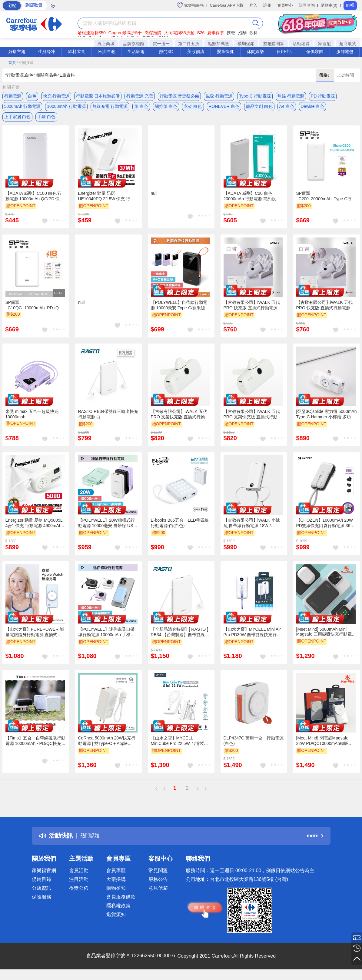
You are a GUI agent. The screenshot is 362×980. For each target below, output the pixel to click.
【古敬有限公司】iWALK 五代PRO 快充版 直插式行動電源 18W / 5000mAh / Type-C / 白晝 (253, 311)
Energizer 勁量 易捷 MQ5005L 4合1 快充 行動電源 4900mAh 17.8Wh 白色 (34, 529)
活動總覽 (301, 44)
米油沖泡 (106, 51)
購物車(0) (329, 5)
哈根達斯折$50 (92, 33)
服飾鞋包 (345, 51)
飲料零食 (77, 51)
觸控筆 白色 (166, 108)
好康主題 (17, 51)
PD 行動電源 (323, 96)
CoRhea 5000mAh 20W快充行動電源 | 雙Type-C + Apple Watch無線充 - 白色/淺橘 (107, 747)
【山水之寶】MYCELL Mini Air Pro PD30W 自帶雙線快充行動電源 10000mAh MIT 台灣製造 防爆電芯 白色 (252, 638)
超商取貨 (348, 44)
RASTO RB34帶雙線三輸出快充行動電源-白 (108, 420)
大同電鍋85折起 (179, 33)
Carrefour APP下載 (227, 5)
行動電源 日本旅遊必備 (98, 96)
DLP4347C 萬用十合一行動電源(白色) (254, 746)
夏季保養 (216, 33)
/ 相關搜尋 (25, 63)
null (154, 199)
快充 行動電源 (56, 96)
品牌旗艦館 (134, 44)
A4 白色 (287, 108)
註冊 (267, 5)
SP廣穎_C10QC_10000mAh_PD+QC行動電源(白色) (34, 311)
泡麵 (242, 33)
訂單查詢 (307, 5)
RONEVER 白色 (224, 108)
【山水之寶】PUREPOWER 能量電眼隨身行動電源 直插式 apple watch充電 (35, 638)
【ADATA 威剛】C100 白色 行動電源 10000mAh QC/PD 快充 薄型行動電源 (35, 202)
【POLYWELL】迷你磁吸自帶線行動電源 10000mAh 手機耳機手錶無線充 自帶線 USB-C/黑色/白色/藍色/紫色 (108, 638)
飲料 (254, 33)
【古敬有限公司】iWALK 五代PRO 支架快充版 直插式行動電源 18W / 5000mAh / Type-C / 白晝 (180, 420)
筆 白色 (141, 108)
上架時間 (345, 75)
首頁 (12, 63)
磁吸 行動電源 (219, 96)
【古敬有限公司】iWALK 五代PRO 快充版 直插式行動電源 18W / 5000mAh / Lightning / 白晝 (326, 311)
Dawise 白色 (313, 108)
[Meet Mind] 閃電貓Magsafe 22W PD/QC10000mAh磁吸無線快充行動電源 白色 (325, 747)
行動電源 (13, 96)
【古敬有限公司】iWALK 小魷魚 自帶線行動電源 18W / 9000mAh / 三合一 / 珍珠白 (252, 529)
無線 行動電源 (291, 96)
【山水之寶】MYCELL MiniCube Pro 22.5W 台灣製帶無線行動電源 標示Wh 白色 (179, 747)
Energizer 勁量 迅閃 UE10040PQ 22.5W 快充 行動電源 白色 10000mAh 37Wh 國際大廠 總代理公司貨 (107, 202)
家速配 (324, 44)
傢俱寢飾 (315, 51)
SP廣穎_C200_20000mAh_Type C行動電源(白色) (326, 202)
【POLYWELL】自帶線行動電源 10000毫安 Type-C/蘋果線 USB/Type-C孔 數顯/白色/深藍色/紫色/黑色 (179, 311)
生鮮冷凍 (47, 51)
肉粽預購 (153, 33)
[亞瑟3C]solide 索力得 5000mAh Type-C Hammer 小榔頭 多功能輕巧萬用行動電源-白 (327, 420)
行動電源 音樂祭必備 (179, 96)
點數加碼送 (218, 44)
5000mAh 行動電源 (22, 108)
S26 (201, 33)
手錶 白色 (46, 120)
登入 (253, 5)
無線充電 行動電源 (110, 108)
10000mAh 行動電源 (66, 108)
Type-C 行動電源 (255, 96)
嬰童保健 (225, 51)
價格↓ (325, 75)
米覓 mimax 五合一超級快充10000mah (32, 420)
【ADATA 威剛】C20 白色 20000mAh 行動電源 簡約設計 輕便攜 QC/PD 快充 (252, 202)
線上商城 (106, 44)
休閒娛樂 (255, 51)
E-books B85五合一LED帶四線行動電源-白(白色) (180, 529)
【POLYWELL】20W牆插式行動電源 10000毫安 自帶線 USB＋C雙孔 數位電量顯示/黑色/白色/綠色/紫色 (107, 529)
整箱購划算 (274, 44)
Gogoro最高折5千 (125, 33)
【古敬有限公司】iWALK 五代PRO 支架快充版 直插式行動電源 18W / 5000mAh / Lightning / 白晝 (253, 420)
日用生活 (285, 51)
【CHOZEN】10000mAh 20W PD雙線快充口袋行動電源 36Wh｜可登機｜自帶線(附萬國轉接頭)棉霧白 (327, 529)
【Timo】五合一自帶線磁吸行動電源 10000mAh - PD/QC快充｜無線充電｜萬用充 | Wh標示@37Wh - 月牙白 (36, 747)
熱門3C (166, 51)
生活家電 (136, 51)
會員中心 (285, 5)
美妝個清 (196, 51)
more (315, 841)
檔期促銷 (246, 44)
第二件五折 (189, 44)
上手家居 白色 (18, 120)
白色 (32, 96)
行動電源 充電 (140, 96)
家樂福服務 (190, 5)
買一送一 (161, 44)
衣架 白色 (193, 108)
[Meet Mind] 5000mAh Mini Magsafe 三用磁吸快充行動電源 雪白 (326, 637)
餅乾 (231, 33)
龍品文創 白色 (259, 108)
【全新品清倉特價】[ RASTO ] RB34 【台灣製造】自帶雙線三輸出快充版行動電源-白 (180, 638)
